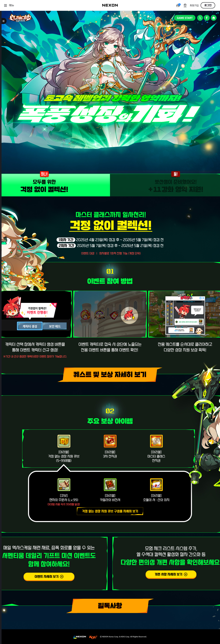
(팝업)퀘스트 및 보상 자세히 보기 (110, 375)
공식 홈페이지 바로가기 (214, 18)
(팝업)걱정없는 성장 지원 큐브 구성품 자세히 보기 (110, 511)
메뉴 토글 (4, 21)
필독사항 (110, 606)
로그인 (208, 5)
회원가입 (194, 6)
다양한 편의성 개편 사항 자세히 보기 (171, 575)
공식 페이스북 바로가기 (207, 18)
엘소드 (20, 18)
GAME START (185, 18)
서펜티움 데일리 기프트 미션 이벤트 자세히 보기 (49, 577)
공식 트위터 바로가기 (200, 18)
